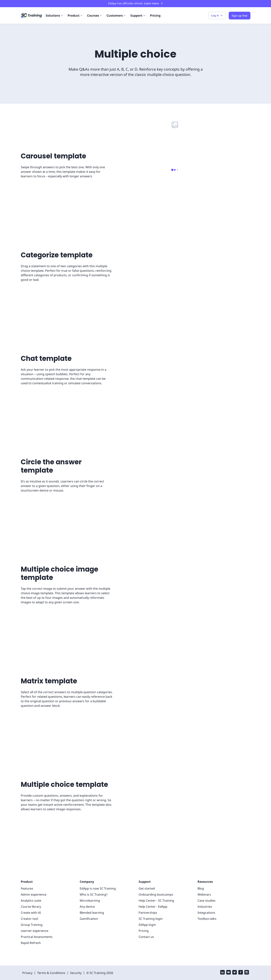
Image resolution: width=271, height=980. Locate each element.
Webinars (204, 882)
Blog (201, 875)
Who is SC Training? (93, 882)
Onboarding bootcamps (154, 882)
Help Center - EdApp (153, 894)
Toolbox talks (206, 906)
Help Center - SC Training (156, 888)
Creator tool (29, 906)
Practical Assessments (36, 924)
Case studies (206, 888)
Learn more (152, 3)
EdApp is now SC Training (97, 875)
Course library (30, 894)
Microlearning (89, 888)
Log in (219, 15)
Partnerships (147, 900)
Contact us (146, 924)
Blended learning (91, 900)
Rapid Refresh (30, 930)
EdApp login (147, 912)
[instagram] (247, 960)
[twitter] (235, 960)
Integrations (205, 900)
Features (27, 875)
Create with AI (30, 900)
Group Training (31, 912)
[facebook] (241, 960)
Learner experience (34, 918)
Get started (146, 875)
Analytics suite (30, 888)
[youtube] (229, 960)
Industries (204, 894)
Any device (87, 894)
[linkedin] (222, 960)
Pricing (153, 15)
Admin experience (33, 882)
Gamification (88, 906)
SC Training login (150, 906)
